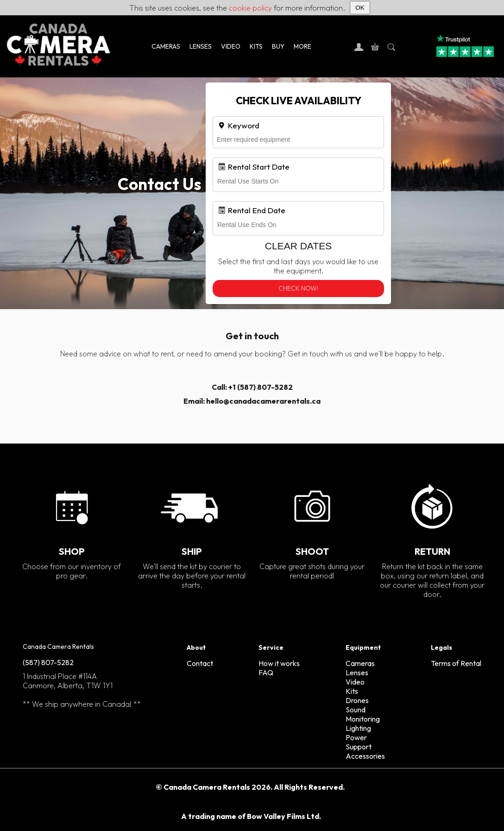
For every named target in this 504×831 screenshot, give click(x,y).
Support (359, 747)
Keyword (238, 125)
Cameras (360, 663)
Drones (357, 700)
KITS (256, 46)
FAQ (266, 672)
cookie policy (250, 8)
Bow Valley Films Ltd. (284, 816)
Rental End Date (251, 210)
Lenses (357, 672)
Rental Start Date (253, 167)
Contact (200, 663)
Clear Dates (298, 246)
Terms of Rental (456, 663)
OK (360, 8)
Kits (352, 691)
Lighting (358, 728)
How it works (279, 663)
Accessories (365, 756)
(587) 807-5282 (48, 662)
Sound (356, 710)
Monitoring (363, 719)
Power (356, 737)
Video (355, 682)
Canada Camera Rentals (58, 647)
